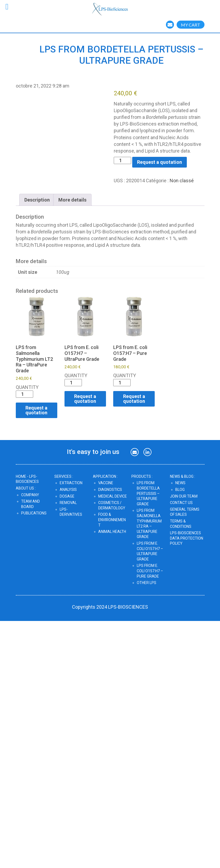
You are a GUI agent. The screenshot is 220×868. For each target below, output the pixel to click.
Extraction (71, 483)
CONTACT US (181, 503)
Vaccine (106, 483)
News (180, 483)
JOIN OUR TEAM (184, 496)
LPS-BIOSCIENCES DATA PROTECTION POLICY (187, 538)
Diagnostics (110, 490)
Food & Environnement (112, 520)
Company (30, 495)
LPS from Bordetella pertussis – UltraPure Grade (148, 493)
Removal (68, 503)
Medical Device (113, 496)
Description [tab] (37, 200)
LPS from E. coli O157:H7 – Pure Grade (150, 571)
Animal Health (112, 532)
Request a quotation (160, 162)
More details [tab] (72, 200)
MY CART (191, 25)
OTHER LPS (147, 583)
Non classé (182, 181)
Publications (34, 513)
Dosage (67, 496)
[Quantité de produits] (122, 160)
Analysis (68, 490)
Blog (180, 490)
